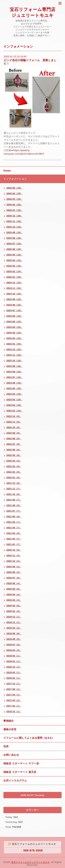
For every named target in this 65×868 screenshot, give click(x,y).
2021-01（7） (14, 544)
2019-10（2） (14, 628)
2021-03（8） (14, 533)
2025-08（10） (14, 238)
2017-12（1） (14, 684)
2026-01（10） (14, 210)
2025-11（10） (14, 221)
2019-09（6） (14, 634)
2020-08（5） (14, 572)
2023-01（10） (14, 411)
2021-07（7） (14, 511)
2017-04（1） (14, 695)
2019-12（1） (14, 617)
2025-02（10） (14, 272)
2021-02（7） (14, 539)
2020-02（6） (14, 606)
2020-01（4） (14, 611)
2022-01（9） (14, 478)
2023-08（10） (14, 372)
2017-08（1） (14, 689)
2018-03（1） (14, 673)
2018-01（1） (14, 678)
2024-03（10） (14, 333)
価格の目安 (10, 729)
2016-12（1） (14, 712)
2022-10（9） (14, 427)
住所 (6, 746)
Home (7, 171)
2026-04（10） (14, 194)
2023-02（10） (14, 405)
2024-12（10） (14, 283)
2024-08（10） (14, 305)
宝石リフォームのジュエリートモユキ (30, 862)
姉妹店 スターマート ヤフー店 (21, 763)
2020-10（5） (14, 561)
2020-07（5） (14, 578)
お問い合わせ (11, 755)
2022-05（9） (14, 455)
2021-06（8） (14, 517)
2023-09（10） (14, 366)
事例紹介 (9, 721)
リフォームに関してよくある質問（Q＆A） (29, 738)
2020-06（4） (14, 583)
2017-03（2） (14, 700)
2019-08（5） (14, 639)
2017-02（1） (14, 706)
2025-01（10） (14, 277)
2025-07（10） (14, 244)
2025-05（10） (14, 255)
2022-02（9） (14, 472)
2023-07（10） (14, 377)
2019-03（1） (14, 656)
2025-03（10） (14, 266)
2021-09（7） (14, 500)
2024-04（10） (14, 327)
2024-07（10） (14, 311)
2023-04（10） (14, 394)
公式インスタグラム (15, 780)
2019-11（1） (14, 622)
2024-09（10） (14, 299)
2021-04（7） (14, 528)
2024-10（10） (14, 294)
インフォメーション (15, 179)
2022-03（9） (14, 466)
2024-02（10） (14, 338)
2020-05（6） (14, 589)
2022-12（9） (14, 416)
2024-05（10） (14, 322)
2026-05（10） (14, 188)
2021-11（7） (14, 489)
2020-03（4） (14, 600)
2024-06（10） (14, 316)
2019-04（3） (14, 650)
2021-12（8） (14, 483)
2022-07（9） (14, 444)
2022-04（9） (14, 461)
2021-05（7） (14, 522)
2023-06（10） (14, 383)
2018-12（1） (14, 667)
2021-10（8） (14, 494)
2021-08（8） (14, 505)
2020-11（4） (14, 556)
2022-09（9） (14, 433)
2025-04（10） (14, 260)
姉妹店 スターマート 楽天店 (20, 772)
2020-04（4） (14, 595)
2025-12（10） (14, 216)
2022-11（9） (14, 422)
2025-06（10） (14, 249)
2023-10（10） (14, 361)
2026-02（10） (14, 205)
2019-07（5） (14, 645)
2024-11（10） (14, 288)
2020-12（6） (14, 550)
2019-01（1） (14, 661)
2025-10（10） (14, 227)
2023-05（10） (14, 388)
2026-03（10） (14, 199)
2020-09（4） (14, 567)
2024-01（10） (14, 344)
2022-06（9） (14, 450)
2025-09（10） (14, 233)
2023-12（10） (14, 349)
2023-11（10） (14, 355)
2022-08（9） (14, 439)
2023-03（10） (14, 400)
